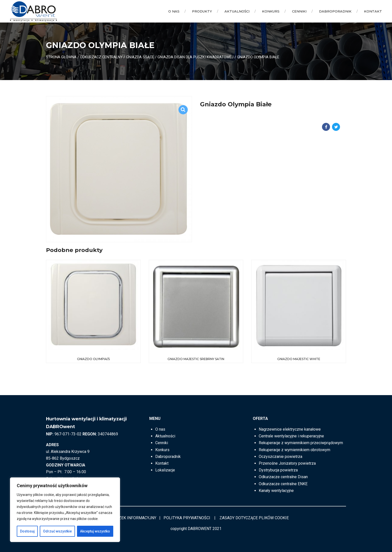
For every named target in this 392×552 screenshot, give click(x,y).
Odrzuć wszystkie (57, 531)
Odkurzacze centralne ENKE (283, 484)
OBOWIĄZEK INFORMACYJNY (130, 518)
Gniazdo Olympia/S (93, 359)
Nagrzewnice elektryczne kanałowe (290, 429)
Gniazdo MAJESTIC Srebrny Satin (196, 359)
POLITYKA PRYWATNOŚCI (187, 518)
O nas (174, 11)
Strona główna (61, 57)
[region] (65, 510)
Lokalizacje (165, 470)
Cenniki (299, 11)
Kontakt (373, 11)
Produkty (202, 11)
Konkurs (271, 11)
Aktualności (237, 11)
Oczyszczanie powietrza (280, 457)
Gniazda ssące (140, 57)
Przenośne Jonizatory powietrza (287, 463)
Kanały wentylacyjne (276, 491)
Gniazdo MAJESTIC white (299, 359)
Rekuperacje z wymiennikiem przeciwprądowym (301, 443)
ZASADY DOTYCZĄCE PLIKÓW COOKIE (254, 518)
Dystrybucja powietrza (278, 470)
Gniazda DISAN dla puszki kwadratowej (195, 57)
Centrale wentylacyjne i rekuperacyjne (291, 436)
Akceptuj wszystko (95, 531)
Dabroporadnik (335, 11)
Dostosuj (27, 531)
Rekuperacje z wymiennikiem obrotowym (294, 450)
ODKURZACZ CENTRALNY (101, 57)
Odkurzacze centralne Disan (283, 477)
